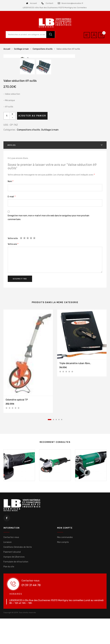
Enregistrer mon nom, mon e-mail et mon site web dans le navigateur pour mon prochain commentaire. (48, 276)
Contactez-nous (11, 596)
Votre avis (13, 303)
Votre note (13, 297)
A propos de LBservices (14, 615)
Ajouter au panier (32, 174)
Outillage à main (21, 49)
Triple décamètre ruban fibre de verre (79, 422)
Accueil (31, 3)
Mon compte (63, 601)
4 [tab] (59, 478)
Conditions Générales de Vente (18, 606)
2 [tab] (53, 478)
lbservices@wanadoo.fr (71, 3)
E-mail (12, 255)
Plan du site (9, 625)
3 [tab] (56, 478)
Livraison (8, 601)
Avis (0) (11, 204)
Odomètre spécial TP (17, 458)
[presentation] (30, 289)
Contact (47, 3)
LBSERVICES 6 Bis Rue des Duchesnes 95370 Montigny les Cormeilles (55, 8)
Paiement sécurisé (12, 611)
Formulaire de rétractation (16, 620)
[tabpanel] (28, 420)
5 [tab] (62, 478)
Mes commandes (65, 596)
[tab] (55, 204)
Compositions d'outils (43, 49)
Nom (11, 240)
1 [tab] (50, 478)
